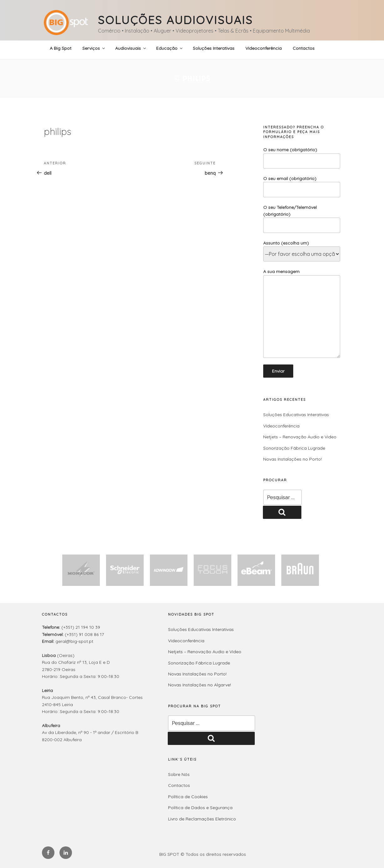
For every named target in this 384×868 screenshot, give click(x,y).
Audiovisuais (131, 48)
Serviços (94, 48)
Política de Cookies (188, 797)
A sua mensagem (302, 313)
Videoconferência (264, 48)
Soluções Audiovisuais (175, 20)
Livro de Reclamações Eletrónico (202, 819)
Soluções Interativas (214, 48)
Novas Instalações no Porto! (292, 459)
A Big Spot (61, 48)
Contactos (304, 48)
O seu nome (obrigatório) (302, 158)
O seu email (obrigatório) (302, 186)
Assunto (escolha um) (302, 249)
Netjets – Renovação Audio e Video (300, 437)
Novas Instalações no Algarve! (200, 685)
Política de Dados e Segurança (200, 808)
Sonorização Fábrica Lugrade (294, 448)
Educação (170, 48)
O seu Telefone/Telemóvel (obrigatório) (302, 219)
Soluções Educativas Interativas (296, 415)
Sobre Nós (179, 774)
